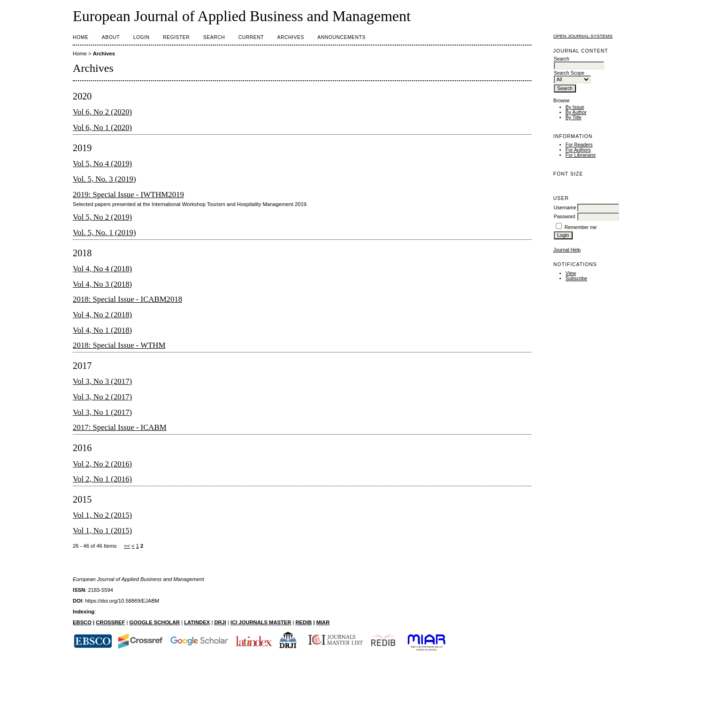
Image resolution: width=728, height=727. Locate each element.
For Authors (578, 150)
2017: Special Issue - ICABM (120, 427)
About (111, 37)
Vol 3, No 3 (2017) (102, 381)
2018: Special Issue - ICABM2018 (127, 299)
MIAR (323, 622)
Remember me (581, 227)
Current (251, 37)
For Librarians (581, 155)
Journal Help (567, 250)
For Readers (579, 145)
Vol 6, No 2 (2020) (102, 112)
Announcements (341, 37)
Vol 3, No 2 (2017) (102, 397)
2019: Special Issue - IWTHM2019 (128, 195)
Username (565, 208)
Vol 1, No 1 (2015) (102, 531)
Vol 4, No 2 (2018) (102, 315)
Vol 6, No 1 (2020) (102, 127)
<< (127, 546)
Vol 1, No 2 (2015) (102, 515)
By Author (576, 112)
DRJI (220, 622)
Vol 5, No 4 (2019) (102, 164)
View (571, 273)
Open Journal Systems (583, 36)
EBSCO (82, 622)
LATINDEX (197, 622)
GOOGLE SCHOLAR (155, 622)
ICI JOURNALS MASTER (261, 622)
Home (80, 37)
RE (299, 622)
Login (142, 37)
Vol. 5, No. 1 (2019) (104, 233)
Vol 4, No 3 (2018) (102, 284)
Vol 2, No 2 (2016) (102, 464)
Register (176, 37)
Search (214, 37)
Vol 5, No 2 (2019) (102, 217)
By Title (574, 118)
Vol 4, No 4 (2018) (102, 269)
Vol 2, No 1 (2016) (102, 479)
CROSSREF (110, 622)
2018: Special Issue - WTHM (119, 345)
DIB (307, 622)
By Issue (575, 107)
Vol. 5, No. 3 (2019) (104, 179)
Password (565, 217)
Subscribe (576, 279)
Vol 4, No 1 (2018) (102, 330)
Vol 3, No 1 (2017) (102, 412)
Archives (291, 37)
